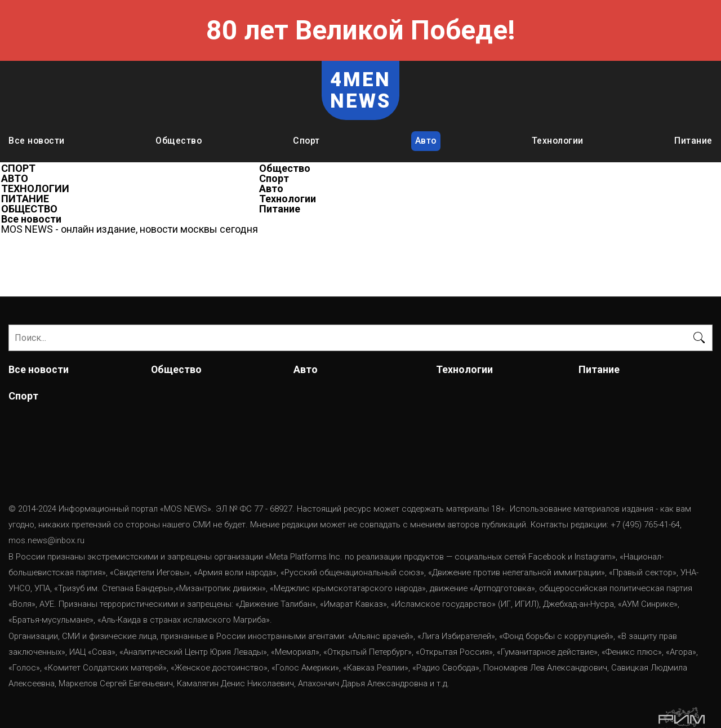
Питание (693, 141)
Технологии (558, 141)
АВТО (15, 179)
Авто (426, 141)
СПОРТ (18, 168)
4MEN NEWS (361, 90)
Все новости (37, 141)
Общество (179, 141)
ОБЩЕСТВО (29, 209)
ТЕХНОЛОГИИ (35, 189)
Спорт (306, 141)
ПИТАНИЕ (25, 199)
